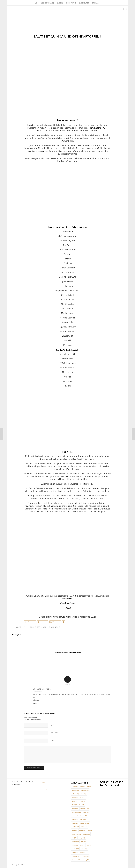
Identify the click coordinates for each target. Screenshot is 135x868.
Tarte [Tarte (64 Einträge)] (89, 845)
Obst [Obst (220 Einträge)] (74, 838)
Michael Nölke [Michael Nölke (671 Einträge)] (76, 834)
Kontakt (43, 782)
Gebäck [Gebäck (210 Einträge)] (75, 819)
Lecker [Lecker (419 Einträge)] (75, 830)
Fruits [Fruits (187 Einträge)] (86, 812)
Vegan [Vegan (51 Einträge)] (82, 852)
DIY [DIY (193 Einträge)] (82, 797)
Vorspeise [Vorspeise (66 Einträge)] (85, 856)
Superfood (43, 151)
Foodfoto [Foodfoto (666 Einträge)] (75, 808)
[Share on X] (68, 641)
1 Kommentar (34, 627)
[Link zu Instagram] (123, 9)
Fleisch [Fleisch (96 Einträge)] (74, 805)
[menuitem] (36, 3)
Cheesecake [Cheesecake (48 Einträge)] (85, 790)
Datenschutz (44, 790)
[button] (30, 622)
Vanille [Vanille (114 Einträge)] (75, 852)
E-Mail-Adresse (54, 733)
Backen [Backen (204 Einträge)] (75, 786)
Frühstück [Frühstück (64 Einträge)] (83, 816)
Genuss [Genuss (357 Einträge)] (75, 823)
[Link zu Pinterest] (127, 9)
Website (52, 740)
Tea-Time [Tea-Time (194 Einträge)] (75, 849)
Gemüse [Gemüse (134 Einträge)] (83, 819)
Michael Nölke (53, 627)
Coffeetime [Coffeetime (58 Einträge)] (75, 794)
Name (52, 725)
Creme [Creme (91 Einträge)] (83, 794)
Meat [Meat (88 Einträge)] (90, 830)
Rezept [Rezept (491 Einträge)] (84, 841)
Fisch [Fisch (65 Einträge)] (83, 801)
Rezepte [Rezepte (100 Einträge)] (75, 845)
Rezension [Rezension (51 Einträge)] (75, 841)
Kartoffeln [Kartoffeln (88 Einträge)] (75, 827)
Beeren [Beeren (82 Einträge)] (82, 786)
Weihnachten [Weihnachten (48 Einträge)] (76, 860)
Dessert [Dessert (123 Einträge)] (75, 797)
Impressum (44, 786)
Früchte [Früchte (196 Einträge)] (75, 816)
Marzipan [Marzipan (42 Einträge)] (83, 830)
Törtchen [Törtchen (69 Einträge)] (84, 849)
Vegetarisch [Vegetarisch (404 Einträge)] (76, 856)
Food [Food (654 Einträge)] (82, 805)
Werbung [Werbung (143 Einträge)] (86, 860)
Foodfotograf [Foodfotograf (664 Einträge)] (85, 808)
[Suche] (102, 3)
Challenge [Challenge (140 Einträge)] (75, 790)
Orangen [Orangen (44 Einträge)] (82, 838)
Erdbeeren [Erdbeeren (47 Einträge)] (75, 801)
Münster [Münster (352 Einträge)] (86, 834)
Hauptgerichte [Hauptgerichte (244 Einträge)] (84, 823)
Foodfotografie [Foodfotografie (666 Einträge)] (76, 812)
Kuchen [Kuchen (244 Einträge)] (84, 827)
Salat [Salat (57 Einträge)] (82, 845)
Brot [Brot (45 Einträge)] (89, 786)
